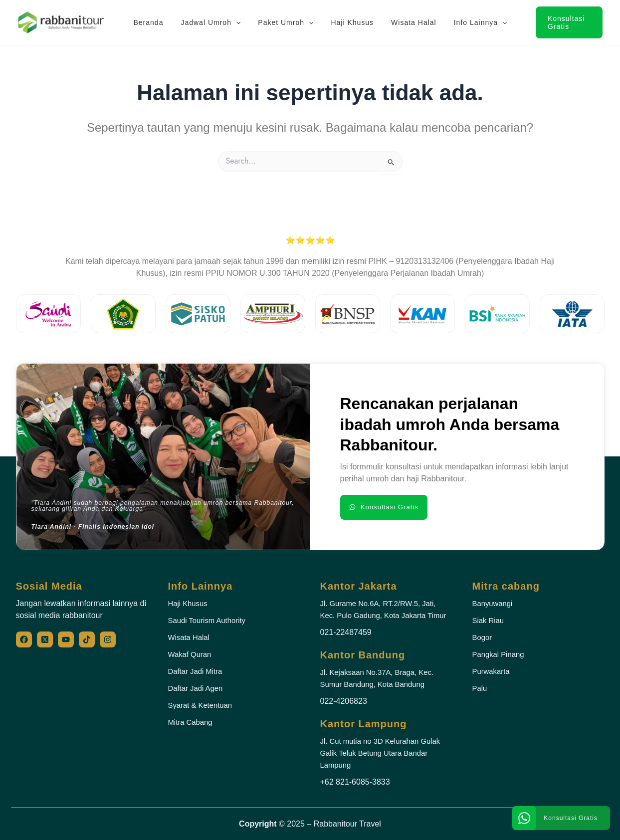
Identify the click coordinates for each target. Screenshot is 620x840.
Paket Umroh (277, 22)
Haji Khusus (340, 22)
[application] (231, 22)
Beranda (147, 22)
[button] (560, 22)
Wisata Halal (398, 22)
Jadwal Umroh (206, 22)
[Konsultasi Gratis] (524, 818)
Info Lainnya (462, 22)
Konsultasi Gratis (571, 818)
